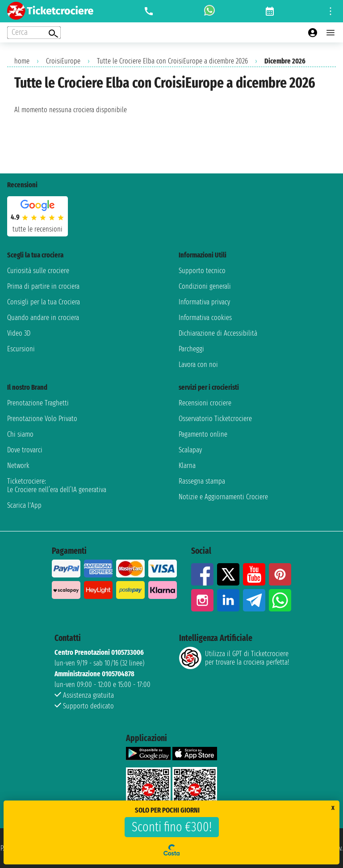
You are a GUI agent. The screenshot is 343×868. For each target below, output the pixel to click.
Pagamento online (203, 434)
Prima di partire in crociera (43, 286)
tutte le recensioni (38, 229)
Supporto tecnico (202, 271)
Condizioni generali (205, 286)
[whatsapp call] (209, 11)
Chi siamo (20, 434)
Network (18, 466)
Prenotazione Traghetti (38, 403)
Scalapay (190, 450)
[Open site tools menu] (330, 11)
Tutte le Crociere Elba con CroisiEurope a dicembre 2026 (172, 61)
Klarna (187, 466)
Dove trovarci (25, 450)
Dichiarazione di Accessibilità (218, 333)
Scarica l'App (24, 505)
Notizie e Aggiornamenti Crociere (223, 497)
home (22, 61)
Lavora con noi (198, 364)
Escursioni (21, 349)
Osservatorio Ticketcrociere (215, 419)
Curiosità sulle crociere (38, 271)
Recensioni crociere (205, 403)
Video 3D (19, 333)
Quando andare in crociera (43, 318)
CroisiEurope (63, 61)
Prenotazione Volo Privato (42, 419)
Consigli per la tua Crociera (44, 302)
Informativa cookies (205, 318)
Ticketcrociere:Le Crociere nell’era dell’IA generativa (57, 485)
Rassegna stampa (202, 481)
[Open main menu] (330, 33)
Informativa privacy (204, 302)
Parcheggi (191, 349)
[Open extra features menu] (34, 33)
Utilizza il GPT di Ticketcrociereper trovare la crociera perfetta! (234, 658)
